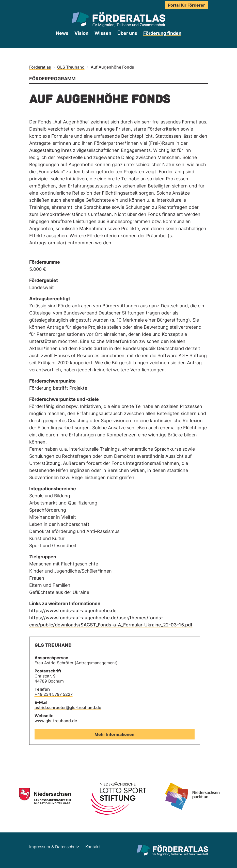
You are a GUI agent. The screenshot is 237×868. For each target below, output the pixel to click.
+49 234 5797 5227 (54, 694)
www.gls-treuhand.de (56, 721)
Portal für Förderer (186, 5)
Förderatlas (40, 67)
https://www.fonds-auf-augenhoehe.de (73, 611)
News (62, 33)
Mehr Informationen (114, 734)
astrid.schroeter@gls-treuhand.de (68, 707)
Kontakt (93, 847)
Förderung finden (162, 33)
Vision (81, 33)
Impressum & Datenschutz (54, 847)
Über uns (127, 33)
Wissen (103, 33)
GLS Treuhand (71, 67)
